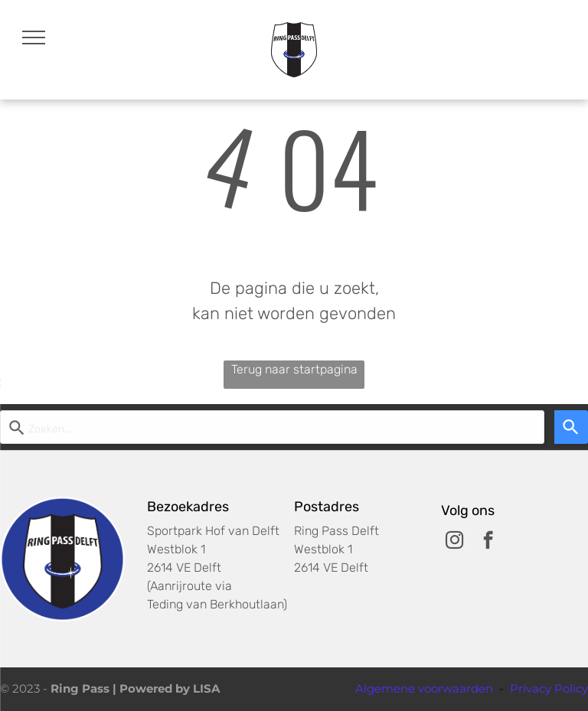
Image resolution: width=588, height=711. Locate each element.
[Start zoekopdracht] (272, 427)
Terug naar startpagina (294, 369)
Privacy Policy (549, 688)
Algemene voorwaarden (424, 688)
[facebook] (488, 542)
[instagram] (454, 542)
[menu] (34, 38)
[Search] (571, 427)
